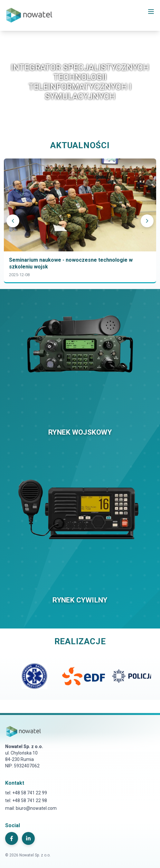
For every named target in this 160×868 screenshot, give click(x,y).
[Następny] (147, 221)
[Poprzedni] (13, 221)
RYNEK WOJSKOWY (80, 432)
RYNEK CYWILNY (80, 600)
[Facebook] (12, 838)
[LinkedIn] (28, 838)
